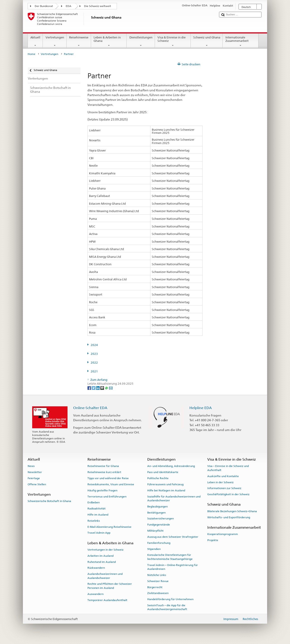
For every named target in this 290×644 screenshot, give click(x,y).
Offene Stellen (37, 484)
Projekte (213, 540)
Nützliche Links (157, 575)
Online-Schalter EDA (90, 408)
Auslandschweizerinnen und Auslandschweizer (105, 576)
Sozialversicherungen (161, 519)
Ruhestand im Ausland (102, 562)
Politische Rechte (158, 478)
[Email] (111, 388)
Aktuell (35, 41)
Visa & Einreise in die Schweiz (173, 41)
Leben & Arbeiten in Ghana (109, 41)
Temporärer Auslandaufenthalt (107, 600)
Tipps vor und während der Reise (108, 478)
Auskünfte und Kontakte (223, 476)
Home (31, 54)
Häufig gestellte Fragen (102, 490)
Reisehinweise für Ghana (103, 466)
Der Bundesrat (44, 6)
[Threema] (103, 388)
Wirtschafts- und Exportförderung (229, 517)
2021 (94, 371)
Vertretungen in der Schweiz (105, 550)
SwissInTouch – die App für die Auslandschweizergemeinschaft (167, 607)
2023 (94, 354)
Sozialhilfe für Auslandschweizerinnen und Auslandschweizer (174, 498)
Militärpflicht (155, 531)
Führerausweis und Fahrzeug (165, 484)
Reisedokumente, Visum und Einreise (111, 484)
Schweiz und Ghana (207, 41)
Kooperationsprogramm (223, 534)
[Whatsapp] (107, 388)
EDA (69, 6)
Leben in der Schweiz (220, 482)
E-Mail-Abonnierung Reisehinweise (109, 527)
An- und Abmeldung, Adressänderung (171, 466)
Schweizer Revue (158, 581)
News (31, 466)
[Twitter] (94, 388)
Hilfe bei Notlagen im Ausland (166, 490)
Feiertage (34, 478)
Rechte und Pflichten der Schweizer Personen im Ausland (110, 586)
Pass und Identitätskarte (163, 472)
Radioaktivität (97, 509)
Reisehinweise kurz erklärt (104, 472)
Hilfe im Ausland (98, 515)
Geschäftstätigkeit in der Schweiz (228, 494)
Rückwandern (96, 568)
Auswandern (95, 594)
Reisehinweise (79, 41)
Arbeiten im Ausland (100, 556)
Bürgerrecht (155, 587)
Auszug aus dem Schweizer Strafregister (173, 537)
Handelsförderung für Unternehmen (170, 599)
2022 (94, 363)
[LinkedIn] (98, 388)
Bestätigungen (156, 512)
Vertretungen (55, 41)
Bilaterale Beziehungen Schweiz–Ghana (232, 511)
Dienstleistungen (141, 41)
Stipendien (154, 549)
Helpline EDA (201, 408)
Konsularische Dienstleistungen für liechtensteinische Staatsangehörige (170, 557)
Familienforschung (159, 543)
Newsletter (35, 472)
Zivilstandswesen (158, 593)
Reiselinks (94, 521)
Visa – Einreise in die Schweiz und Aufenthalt (228, 468)
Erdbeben (94, 502)
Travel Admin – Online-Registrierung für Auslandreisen (173, 567)
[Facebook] (90, 388)
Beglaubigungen (157, 507)
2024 (94, 345)
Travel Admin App (99, 533)
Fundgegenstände (159, 525)
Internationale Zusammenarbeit (241, 41)
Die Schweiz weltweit (98, 6)
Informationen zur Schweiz (224, 488)
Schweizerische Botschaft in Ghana (49, 501)
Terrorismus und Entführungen (107, 496)
